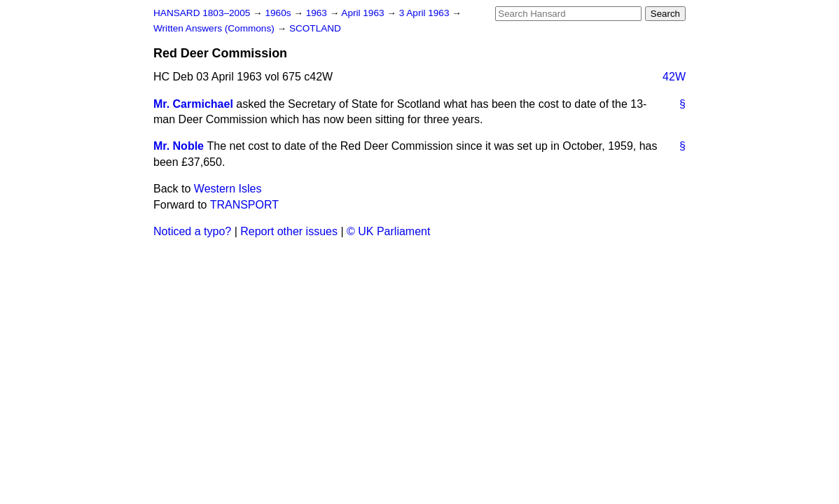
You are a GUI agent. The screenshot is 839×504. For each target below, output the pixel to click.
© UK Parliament (388, 231)
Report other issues (289, 231)
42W (674, 77)
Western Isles (228, 189)
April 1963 (364, 13)
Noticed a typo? (192, 231)
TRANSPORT (244, 205)
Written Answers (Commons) (215, 28)
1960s (279, 13)
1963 (318, 13)
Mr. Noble (179, 146)
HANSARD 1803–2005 (202, 13)
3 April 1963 (426, 13)
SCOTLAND (315, 28)
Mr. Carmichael (193, 104)
